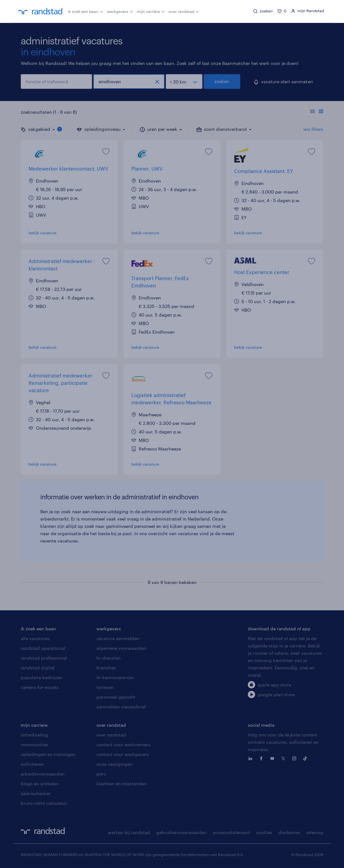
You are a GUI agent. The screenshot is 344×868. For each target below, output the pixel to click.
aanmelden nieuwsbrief (121, 707)
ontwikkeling (34, 735)
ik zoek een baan (86, 11)
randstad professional (44, 658)
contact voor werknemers (123, 745)
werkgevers (120, 11)
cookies (264, 832)
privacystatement (231, 832)
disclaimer (289, 832)
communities (35, 745)
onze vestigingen (115, 764)
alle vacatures (35, 638)
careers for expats (40, 687)
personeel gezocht (116, 697)
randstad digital (38, 668)
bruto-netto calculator (44, 803)
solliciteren (32, 764)
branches (106, 668)
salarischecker (36, 793)
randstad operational (43, 648)
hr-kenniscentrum (115, 677)
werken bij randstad (129, 832)
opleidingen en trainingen (48, 754)
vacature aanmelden (118, 638)
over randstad (184, 11)
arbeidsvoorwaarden (43, 774)
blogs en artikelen (40, 784)
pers (101, 774)
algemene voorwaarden (121, 648)
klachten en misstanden (122, 784)
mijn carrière (151, 11)
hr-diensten (109, 658)
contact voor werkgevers (123, 754)
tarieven (105, 687)
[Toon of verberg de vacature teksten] (317, 112)
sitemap (315, 832)
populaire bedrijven (42, 677)
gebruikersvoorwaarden (182, 832)
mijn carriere (34, 725)
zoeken (222, 81)
